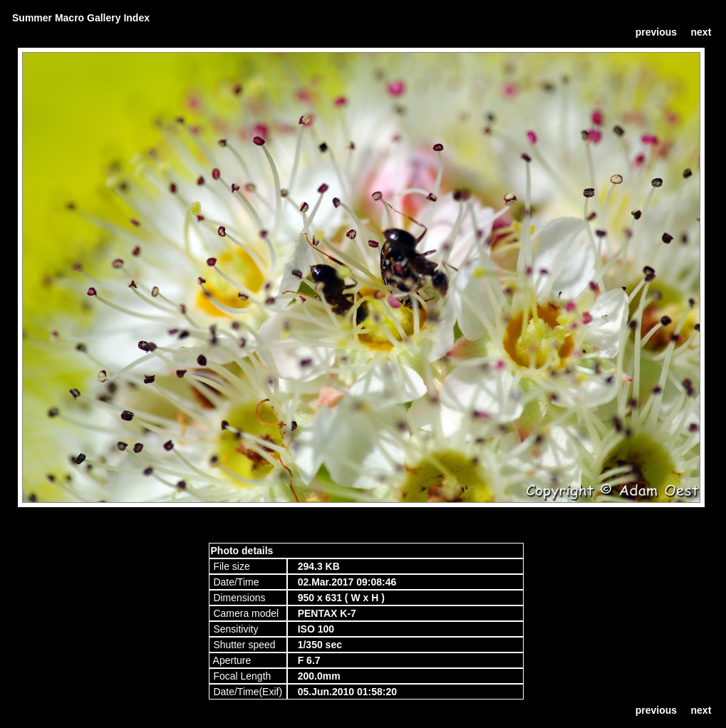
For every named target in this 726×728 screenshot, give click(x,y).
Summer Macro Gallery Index (81, 18)
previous (656, 32)
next (701, 32)
